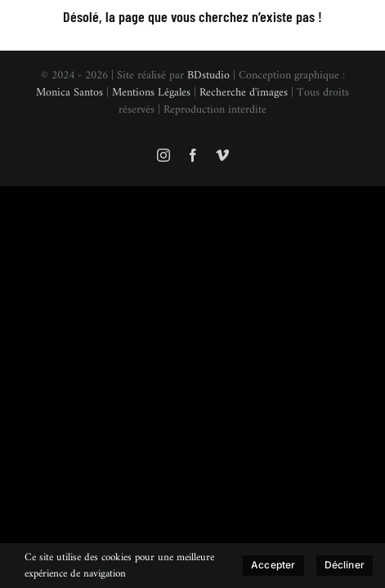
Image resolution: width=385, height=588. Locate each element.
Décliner (345, 565)
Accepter (273, 565)
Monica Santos (69, 134)
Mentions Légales (151, 134)
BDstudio (208, 116)
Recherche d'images (244, 134)
